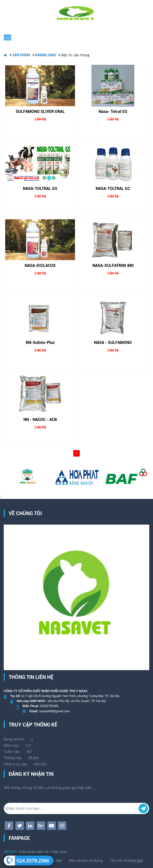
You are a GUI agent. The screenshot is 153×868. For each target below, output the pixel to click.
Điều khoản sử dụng (86, 860)
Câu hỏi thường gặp (126, 860)
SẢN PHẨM (21, 55)
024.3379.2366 (33, 861)
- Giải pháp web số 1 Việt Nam (36, 852)
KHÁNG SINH (45, 55)
